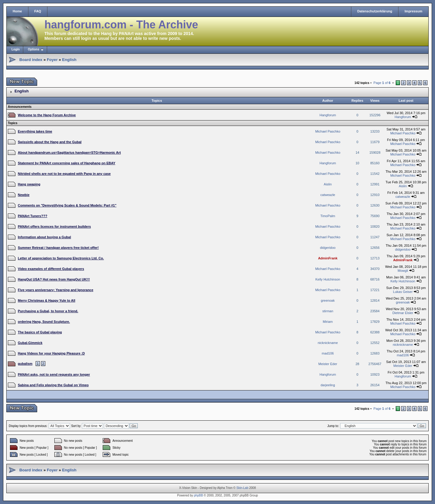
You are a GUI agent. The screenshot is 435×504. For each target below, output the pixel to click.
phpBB (198, 495)
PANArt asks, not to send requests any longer (54, 374)
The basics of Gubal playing (40, 332)
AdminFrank (328, 258)
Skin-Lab (242, 488)
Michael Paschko (328, 131)
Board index (31, 60)
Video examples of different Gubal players (51, 269)
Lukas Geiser (403, 292)
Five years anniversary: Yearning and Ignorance (56, 290)
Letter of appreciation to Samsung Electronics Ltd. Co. (61, 258)
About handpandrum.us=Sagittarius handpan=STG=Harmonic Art (69, 152)
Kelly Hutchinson (328, 279)
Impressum (413, 11)
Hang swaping (29, 184)
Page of (382, 83)
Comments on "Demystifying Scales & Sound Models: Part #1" (67, 205)
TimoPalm (328, 216)
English (69, 60)
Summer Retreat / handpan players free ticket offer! (58, 248)
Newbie (24, 195)
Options (34, 49)
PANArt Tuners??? (32, 216)
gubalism (25, 364)
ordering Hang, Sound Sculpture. (44, 322)
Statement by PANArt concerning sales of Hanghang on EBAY (67, 163)
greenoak (328, 300)
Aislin (328, 184)
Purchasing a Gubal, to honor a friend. (48, 311)
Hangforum (328, 115)
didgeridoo (328, 248)
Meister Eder (328, 364)
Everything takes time (35, 131)
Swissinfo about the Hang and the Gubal (50, 142)
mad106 (328, 353)
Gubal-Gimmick (30, 343)
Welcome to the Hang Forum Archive (47, 115)
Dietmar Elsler (403, 313)
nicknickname (328, 343)
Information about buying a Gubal (44, 237)
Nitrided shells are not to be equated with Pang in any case (64, 174)
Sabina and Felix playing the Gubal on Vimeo (53, 385)
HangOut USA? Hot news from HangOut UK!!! (54, 279)
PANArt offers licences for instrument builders (54, 226)
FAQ (38, 11)
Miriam (328, 322)
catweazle (328, 195)
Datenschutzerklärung (375, 11)
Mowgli (403, 271)
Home (17, 11)
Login (16, 49)
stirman (328, 311)
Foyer (52, 60)
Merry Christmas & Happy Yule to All (47, 300)
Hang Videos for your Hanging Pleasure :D (51, 353)
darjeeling (328, 385)
